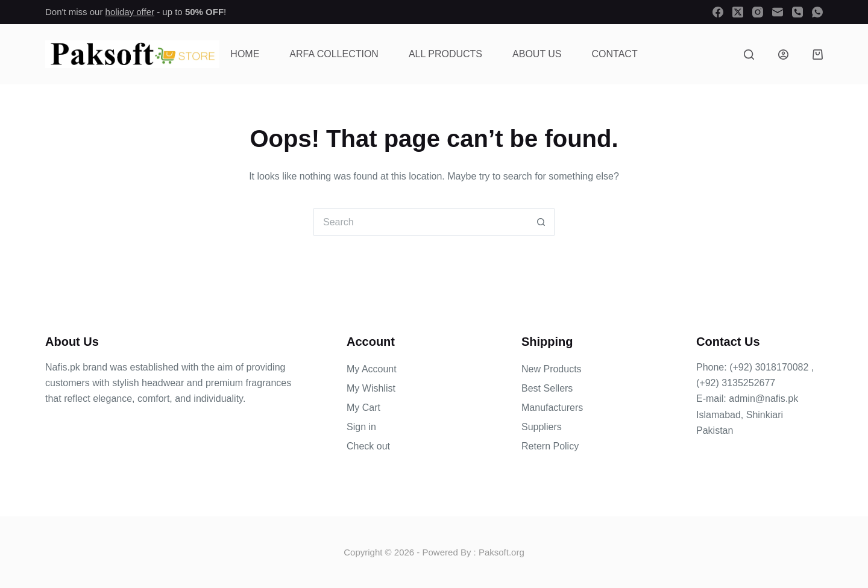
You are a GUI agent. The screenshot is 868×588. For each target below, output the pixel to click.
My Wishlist (371, 388)
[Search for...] (420, 222)
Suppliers (542, 427)
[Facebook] (718, 12)
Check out (368, 446)
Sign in (361, 427)
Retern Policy (550, 446)
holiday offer (130, 12)
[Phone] (797, 12)
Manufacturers (552, 408)
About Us (537, 54)
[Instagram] (758, 12)
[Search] (749, 55)
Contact (615, 54)
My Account (372, 369)
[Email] (778, 12)
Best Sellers (547, 388)
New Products (552, 369)
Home (245, 54)
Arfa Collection (334, 54)
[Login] (783, 55)
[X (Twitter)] (738, 12)
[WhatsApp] (817, 12)
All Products (445, 54)
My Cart (363, 408)
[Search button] (541, 222)
